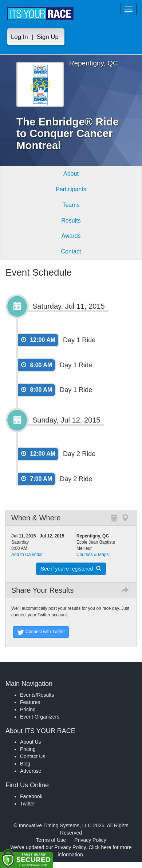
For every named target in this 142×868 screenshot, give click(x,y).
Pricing (28, 709)
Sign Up (48, 37)
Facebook (31, 796)
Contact (71, 251)
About (71, 174)
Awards (71, 236)
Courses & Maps (93, 555)
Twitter (27, 804)
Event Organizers (40, 717)
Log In (19, 37)
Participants (71, 189)
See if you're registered (71, 569)
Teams (71, 205)
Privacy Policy (90, 840)
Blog (25, 764)
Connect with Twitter (41, 632)
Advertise (31, 771)
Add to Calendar (27, 555)
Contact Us (33, 756)
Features (30, 702)
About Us (31, 742)
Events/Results (37, 695)
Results (71, 221)
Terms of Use (51, 840)
